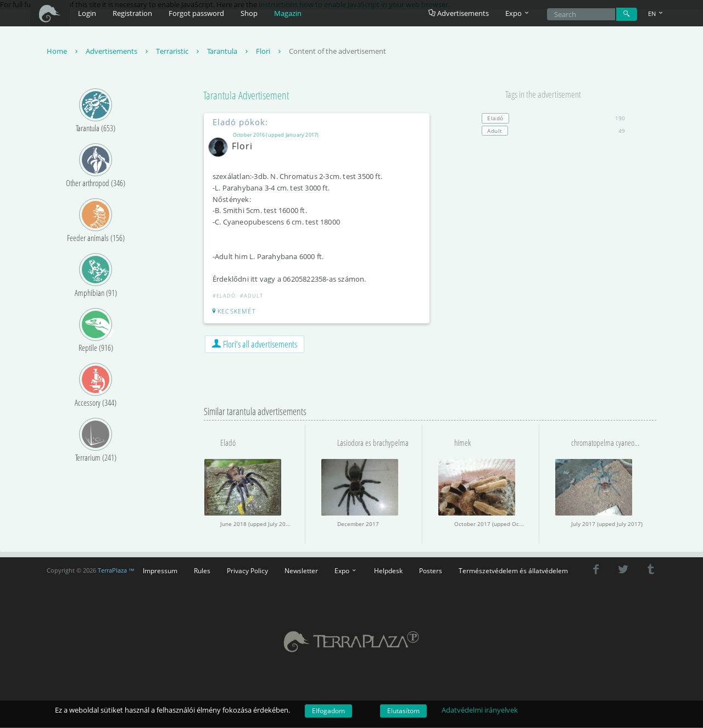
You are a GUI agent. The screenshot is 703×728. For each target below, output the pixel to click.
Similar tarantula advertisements (255, 412)
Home (63, 52)
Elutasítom (403, 711)
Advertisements (459, 13)
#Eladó (225, 296)
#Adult (252, 296)
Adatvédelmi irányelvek (480, 710)
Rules (202, 571)
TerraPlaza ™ (116, 571)
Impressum (160, 571)
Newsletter (301, 571)
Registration (132, 13)
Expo (346, 571)
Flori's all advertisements (255, 345)
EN (656, 13)
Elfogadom (328, 711)
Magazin (288, 13)
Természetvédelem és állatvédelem (513, 571)
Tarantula (229, 52)
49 (553, 131)
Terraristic (179, 52)
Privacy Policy (247, 571)
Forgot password (196, 13)
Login (87, 13)
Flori (270, 52)
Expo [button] (518, 13)
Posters (431, 571)
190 (553, 119)
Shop (249, 13)
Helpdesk (388, 571)
